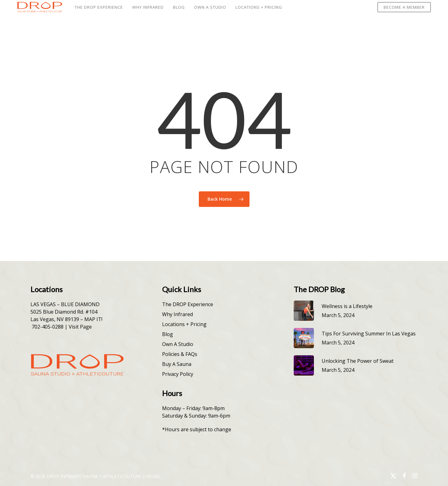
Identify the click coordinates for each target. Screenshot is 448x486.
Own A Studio (178, 344)
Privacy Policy (178, 374)
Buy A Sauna (177, 364)
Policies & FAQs (180, 354)
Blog (168, 334)
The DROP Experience (188, 304)
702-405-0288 (48, 327)
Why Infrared (177, 314)
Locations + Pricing (184, 324)
